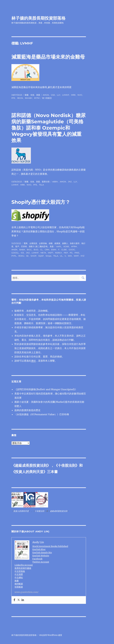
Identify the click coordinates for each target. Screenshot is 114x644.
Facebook (37, 559)
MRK (73, 95)
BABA (22, 250)
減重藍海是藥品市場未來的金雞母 (48, 57)
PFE (13, 98)
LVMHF (66, 95)
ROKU (21, 256)
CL (41, 250)
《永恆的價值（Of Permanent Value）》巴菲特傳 (42, 414)
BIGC (29, 250)
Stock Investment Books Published (50, 546)
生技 (32, 95)
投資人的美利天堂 (29, 472)
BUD (36, 250)
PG (71, 253)
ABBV (55, 182)
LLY (59, 95)
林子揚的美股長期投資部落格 (38, 18)
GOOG (72, 250)
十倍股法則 (67, 465)
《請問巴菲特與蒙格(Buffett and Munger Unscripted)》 (46, 389)
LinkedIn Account (24, 565)
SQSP (41, 256)
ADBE (66, 246)
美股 (38, 95)
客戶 (17, 246)
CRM (47, 250)
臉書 (17, 581)
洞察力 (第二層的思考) (38, 246)
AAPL (59, 246)
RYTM (37, 98)
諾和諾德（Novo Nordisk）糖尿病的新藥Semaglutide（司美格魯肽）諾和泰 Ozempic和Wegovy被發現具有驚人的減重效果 (49, 128)
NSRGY (58, 253)
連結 (33, 361)
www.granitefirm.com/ (26, 592)
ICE (22, 253)
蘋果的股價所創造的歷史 (27, 410)
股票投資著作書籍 (23, 568)
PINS (77, 253)
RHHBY (29, 98)
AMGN (46, 95)
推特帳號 (19, 584)
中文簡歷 (19, 574)
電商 (26, 243)
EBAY (54, 250)
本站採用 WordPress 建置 (51, 635)
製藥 (27, 95)
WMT (76, 256)
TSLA (41, 185)
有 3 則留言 (47, 98)
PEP (66, 253)
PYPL (14, 256)
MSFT (51, 253)
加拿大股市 (75, 243)
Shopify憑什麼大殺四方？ (41, 202)
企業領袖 (43, 243)
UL (61, 256)
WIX (70, 256)
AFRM (74, 246)
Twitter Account (41, 562)
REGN (20, 98)
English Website (41, 556)
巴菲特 (24, 246)
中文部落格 (20, 571)
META (43, 253)
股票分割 (46, 182)
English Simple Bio (42, 553)
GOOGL (15, 253)
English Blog (39, 549)
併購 (51, 243)
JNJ (70, 182)
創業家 (57, 243)
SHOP (33, 256)
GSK (53, 95)
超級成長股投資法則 (31, 465)
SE (27, 256)
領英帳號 (19, 587)
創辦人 (65, 243)
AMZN (14, 250)
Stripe (48, 256)
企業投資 (33, 243)
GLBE (64, 250)
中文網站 (19, 578)
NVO (80, 95)
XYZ (82, 256)
